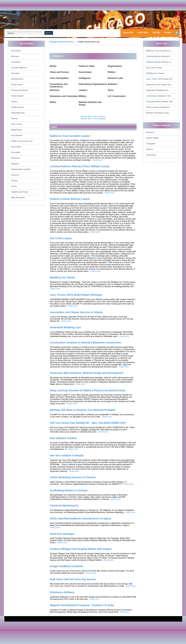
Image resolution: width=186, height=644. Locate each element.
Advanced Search (62, 33)
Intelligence (85, 78)
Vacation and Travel (20, 192)
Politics (112, 72)
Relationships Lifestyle (21, 169)
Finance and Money (20, 90)
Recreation (16, 152)
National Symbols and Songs (90, 103)
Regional (15, 164)
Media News (16, 130)
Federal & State (87, 66)
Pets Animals (17, 135)
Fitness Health (17, 96)
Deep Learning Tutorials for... (159, 107)
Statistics (113, 84)
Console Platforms (19, 68)
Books (53, 66)
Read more (97, 160)
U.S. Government (117, 96)
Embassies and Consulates (64, 96)
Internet (14, 118)
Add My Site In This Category (93, 116)
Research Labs (115, 78)
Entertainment (17, 79)
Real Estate (16, 147)
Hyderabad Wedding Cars (157, 90)
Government (85, 72)
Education (15, 73)
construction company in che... (159, 96)
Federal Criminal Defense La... (159, 62)
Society (14, 181)
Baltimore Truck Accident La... (159, 51)
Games (14, 101)
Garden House (17, 107)
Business (15, 56)
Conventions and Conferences (59, 85)
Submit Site (128, 32)
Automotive (16, 51)
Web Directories (18, 197)
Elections (55, 90)
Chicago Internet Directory (62, 42)
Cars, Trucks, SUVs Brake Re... (160, 79)
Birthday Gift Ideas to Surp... (158, 113)
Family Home (17, 85)
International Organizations (93, 84)
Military (82, 96)
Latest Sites (143, 32)
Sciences (15, 175)
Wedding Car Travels (155, 73)
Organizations (115, 66)
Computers (16, 62)
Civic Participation (59, 78)
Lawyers (83, 90)
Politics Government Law (22, 141)
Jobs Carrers (17, 124)
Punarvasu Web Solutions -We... (160, 101)
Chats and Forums (59, 72)
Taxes (111, 90)
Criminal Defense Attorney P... (159, 56)
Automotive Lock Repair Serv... (159, 85)
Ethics (53, 102)
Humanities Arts (18, 113)
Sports (14, 186)
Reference (16, 158)
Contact (168, 32)
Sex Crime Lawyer (154, 68)
